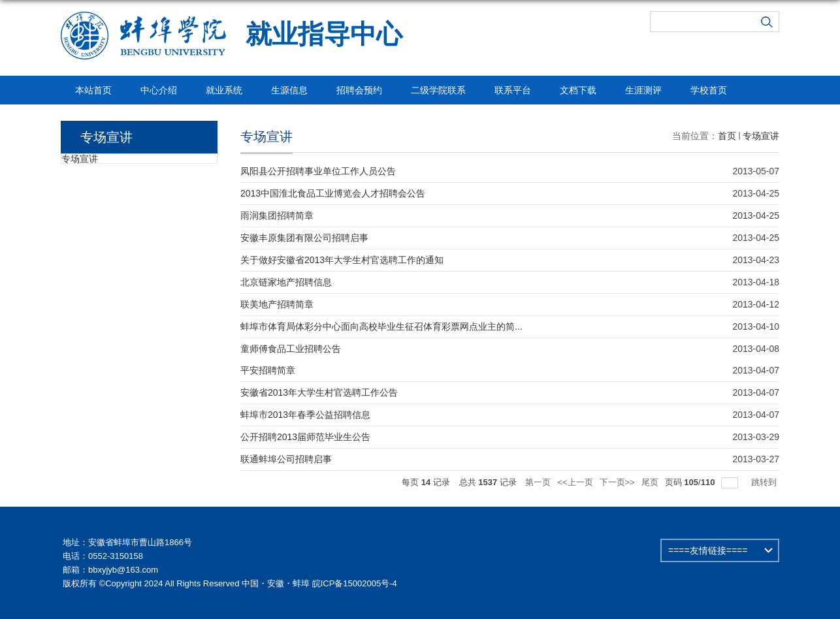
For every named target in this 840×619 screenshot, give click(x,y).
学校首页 (709, 90)
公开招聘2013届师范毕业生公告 (305, 437)
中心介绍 (159, 90)
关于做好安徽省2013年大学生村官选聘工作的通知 (342, 260)
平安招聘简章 (268, 370)
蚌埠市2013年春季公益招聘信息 (305, 415)
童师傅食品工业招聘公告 (291, 349)
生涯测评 (643, 90)
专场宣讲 (761, 136)
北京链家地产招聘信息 (286, 282)
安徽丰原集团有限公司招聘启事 (304, 238)
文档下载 (578, 90)
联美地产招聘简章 (277, 304)
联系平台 (513, 90)
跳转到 (765, 482)
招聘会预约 (359, 90)
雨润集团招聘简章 (277, 215)
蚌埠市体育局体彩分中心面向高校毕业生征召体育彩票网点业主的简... (381, 326)
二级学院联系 (438, 90)
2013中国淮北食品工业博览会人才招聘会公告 (333, 193)
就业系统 (224, 90)
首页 (727, 136)
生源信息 (289, 90)
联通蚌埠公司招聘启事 (286, 459)
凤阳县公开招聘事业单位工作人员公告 (318, 171)
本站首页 (93, 90)
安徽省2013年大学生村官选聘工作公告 (319, 392)
